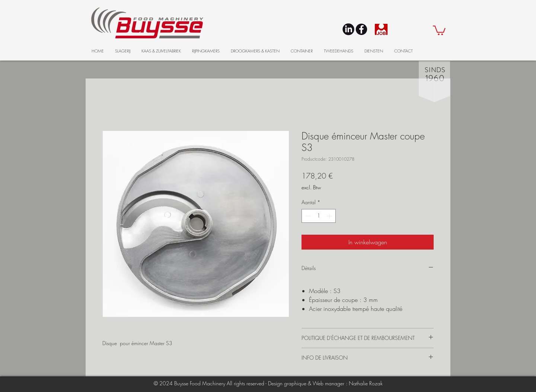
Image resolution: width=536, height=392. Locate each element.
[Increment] (330, 216)
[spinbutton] (319, 216)
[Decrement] (307, 216)
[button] (439, 30)
